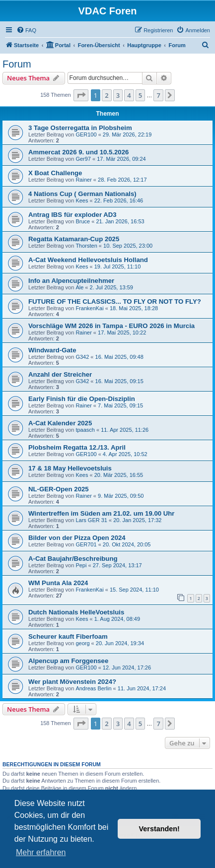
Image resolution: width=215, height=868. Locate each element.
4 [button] (129, 95)
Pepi (81, 565)
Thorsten (86, 246)
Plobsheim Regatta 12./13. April (77, 447)
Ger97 (83, 159)
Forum (17, 64)
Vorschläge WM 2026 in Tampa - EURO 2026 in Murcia (111, 326)
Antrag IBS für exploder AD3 (72, 215)
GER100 (86, 134)
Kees (82, 200)
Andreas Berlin (93, 688)
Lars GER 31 (91, 520)
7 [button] (158, 95)
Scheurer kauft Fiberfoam (68, 636)
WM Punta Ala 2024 (58, 583)
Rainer (83, 180)
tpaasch (85, 430)
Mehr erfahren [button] (41, 852)
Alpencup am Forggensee (68, 661)
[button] (81, 95)
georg (82, 643)
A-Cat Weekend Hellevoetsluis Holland (88, 260)
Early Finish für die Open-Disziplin (82, 399)
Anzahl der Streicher (60, 374)
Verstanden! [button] (159, 829)
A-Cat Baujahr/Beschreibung (73, 559)
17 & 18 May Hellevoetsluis (70, 468)
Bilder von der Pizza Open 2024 (77, 538)
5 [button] (140, 95)
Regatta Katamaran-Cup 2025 (74, 239)
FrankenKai (89, 308)
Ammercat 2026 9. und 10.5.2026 (78, 152)
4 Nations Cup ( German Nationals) (82, 194)
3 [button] (118, 95)
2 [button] (107, 95)
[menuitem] (26, 30)
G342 (82, 357)
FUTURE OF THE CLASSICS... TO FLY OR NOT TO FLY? (115, 301)
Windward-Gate (52, 350)
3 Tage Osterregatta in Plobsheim (80, 128)
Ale (79, 287)
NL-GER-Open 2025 (59, 489)
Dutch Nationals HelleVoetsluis (76, 612)
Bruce (83, 221)
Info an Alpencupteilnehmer (71, 281)
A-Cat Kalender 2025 (60, 423)
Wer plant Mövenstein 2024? (72, 682)
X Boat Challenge (55, 173)
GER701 (86, 544)
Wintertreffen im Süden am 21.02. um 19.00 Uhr (102, 513)
